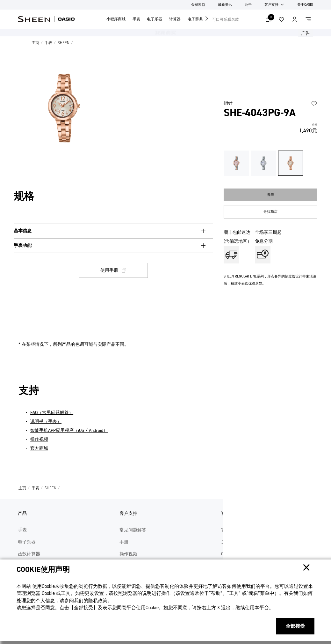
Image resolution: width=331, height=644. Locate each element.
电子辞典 (195, 19)
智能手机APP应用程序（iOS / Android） (69, 430)
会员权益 (198, 5)
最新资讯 (225, 5)
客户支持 (271, 5)
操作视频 (39, 439)
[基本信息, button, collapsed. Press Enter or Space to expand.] (113, 231)
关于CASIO (305, 5)
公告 (248, 5)
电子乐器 (155, 19)
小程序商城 (116, 19)
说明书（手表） (46, 422)
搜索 (255, 19)
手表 (136, 19)
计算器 (175, 19)
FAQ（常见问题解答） (52, 413)
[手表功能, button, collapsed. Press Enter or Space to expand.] (113, 246)
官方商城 (39, 448)
